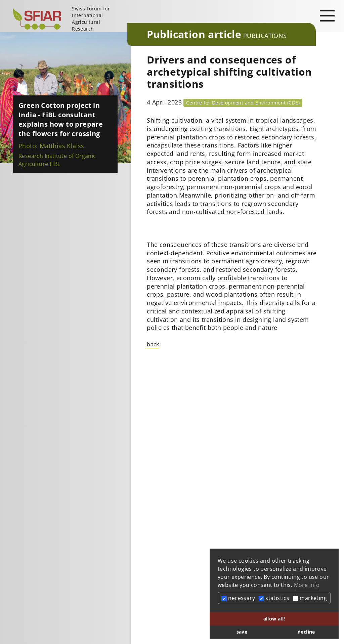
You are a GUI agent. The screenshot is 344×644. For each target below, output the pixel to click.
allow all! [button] (274, 619)
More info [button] (307, 585)
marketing (310, 598)
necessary (238, 598)
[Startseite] (68, 19)
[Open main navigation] (327, 15)
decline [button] (306, 632)
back (153, 344)
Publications (265, 36)
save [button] (242, 632)
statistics (274, 598)
